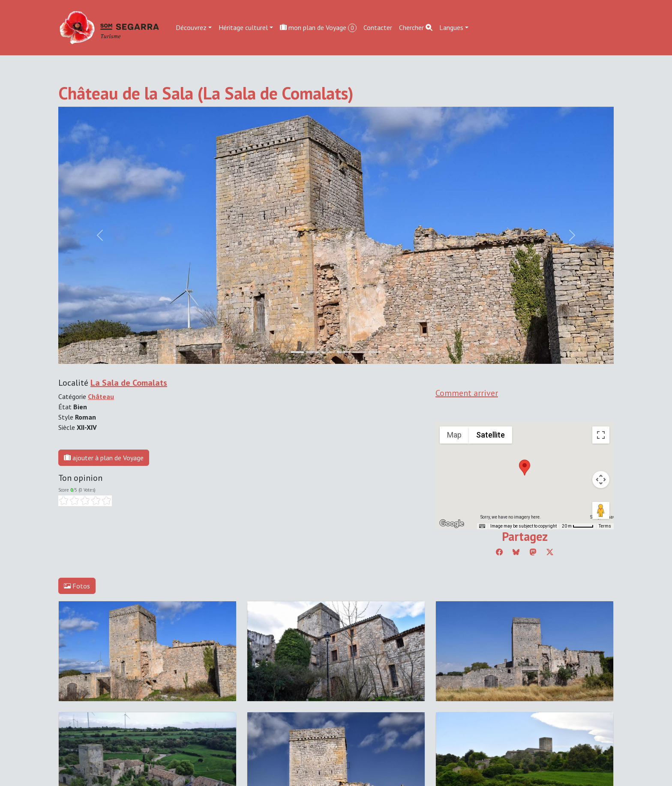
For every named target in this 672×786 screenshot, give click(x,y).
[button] (525, 468)
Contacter (378, 27)
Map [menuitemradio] (454, 435)
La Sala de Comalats (129, 383)
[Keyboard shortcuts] (482, 526)
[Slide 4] (359, 352)
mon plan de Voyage (318, 28)
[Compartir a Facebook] (499, 552)
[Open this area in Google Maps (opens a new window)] (452, 524)
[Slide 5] (375, 352)
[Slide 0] (297, 352)
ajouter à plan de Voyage (104, 458)
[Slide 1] (313, 352)
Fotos (77, 586)
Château (101, 396)
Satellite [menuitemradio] (490, 435)
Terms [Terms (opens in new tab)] (605, 526)
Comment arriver (467, 393)
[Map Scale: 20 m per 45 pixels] (578, 526)
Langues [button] (451, 27)
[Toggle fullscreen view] (601, 435)
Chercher (416, 27)
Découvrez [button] (191, 27)
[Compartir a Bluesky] (516, 552)
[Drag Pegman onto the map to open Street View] (601, 510)
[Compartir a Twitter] (550, 552)
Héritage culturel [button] (243, 27)
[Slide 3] (344, 352)
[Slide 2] (328, 352)
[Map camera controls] (601, 480)
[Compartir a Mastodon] (533, 552)
